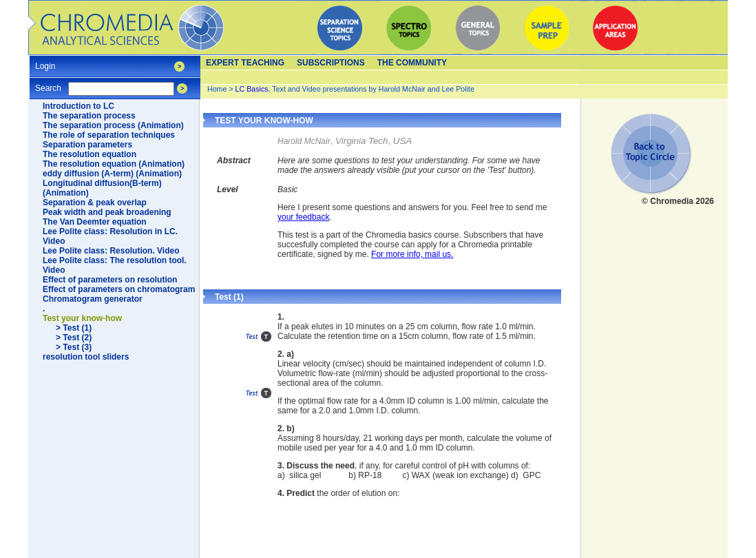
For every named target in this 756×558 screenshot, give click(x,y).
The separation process (89, 116)
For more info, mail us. (412, 254)
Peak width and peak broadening (107, 212)
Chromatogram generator (93, 299)
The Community (412, 63)
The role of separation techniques (109, 135)
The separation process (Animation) (113, 125)
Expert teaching (245, 63)
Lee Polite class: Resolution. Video (111, 251)
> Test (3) (74, 347)
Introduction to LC (78, 106)
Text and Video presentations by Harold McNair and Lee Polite (355, 89)
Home (217, 89)
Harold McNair (304, 141)
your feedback (303, 217)
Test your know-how (82, 318)
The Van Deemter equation (95, 222)
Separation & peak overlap (95, 203)
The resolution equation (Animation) (114, 164)
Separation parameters (87, 145)
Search (48, 84)
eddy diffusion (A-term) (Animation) (112, 174)
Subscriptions (331, 63)
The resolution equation (90, 154)
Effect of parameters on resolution (110, 280)
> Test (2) (74, 338)
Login (45, 62)
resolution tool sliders (86, 357)
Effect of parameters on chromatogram (119, 289)
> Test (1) (74, 328)
